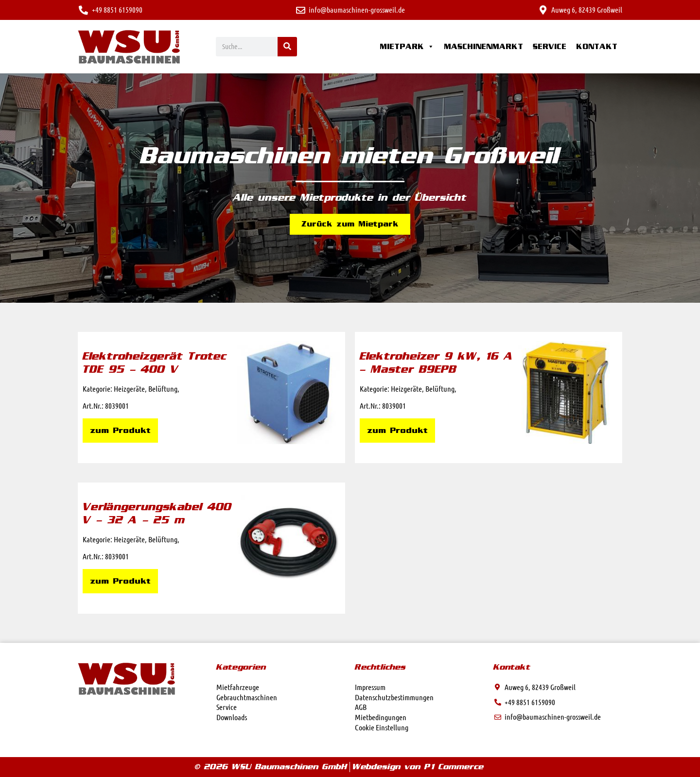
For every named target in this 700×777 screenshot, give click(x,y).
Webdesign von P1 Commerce (418, 767)
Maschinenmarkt (483, 47)
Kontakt (597, 47)
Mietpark (407, 47)
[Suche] (287, 47)
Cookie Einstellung (382, 727)
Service (550, 47)
